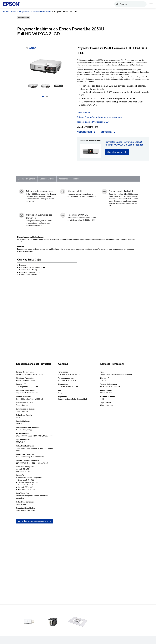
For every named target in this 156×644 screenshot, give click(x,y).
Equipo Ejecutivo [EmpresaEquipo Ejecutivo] (124, 597)
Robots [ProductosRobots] (10, 605)
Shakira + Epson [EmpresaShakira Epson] (124, 612)
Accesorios (84, 132)
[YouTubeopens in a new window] (126, 630)
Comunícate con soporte (115, 531)
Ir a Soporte (25, 536)
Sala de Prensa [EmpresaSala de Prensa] (123, 605)
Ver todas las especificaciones (33, 448)
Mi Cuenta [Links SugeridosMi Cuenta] (85, 593)
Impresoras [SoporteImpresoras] (48, 589)
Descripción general (27, 179)
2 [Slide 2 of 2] (47, 96)
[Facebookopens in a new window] (113, 630)
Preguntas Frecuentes (114, 523)
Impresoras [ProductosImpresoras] (12, 589)
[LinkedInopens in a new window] (133, 630)
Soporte (106, 132)
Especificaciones (47, 179)
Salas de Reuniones (42, 11)
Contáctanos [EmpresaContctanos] (122, 608)
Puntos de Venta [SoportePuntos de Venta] (50, 601)
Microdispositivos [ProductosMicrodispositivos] (14, 608)
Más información (115, 152)
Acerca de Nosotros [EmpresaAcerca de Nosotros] (125, 589)
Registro (109, 528)
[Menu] (151, 4)
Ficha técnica (83, 113)
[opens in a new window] (146, 630)
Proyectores (24, 11)
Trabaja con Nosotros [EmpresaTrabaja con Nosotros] (126, 601)
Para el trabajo (9, 11)
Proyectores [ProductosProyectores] (12, 593)
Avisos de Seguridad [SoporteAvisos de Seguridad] (52, 612)
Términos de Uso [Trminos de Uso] (38, 641)
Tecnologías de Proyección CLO (93, 122)
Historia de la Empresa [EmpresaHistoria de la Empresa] (127, 593)
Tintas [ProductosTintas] (9, 612)
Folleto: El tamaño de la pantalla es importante (100, 117)
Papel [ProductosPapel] (9, 616)
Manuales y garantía (114, 525)
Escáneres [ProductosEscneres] (11, 597)
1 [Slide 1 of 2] (43, 96)
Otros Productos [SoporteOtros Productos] (50, 608)
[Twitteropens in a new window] (119, 630)
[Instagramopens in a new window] (139, 630)
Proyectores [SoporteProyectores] (49, 593)
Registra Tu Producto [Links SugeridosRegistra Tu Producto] (89, 589)
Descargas (110, 520)
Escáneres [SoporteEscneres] (48, 597)
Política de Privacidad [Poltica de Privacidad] (55, 641)
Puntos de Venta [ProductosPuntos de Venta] (14, 601)
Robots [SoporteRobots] (46, 605)
